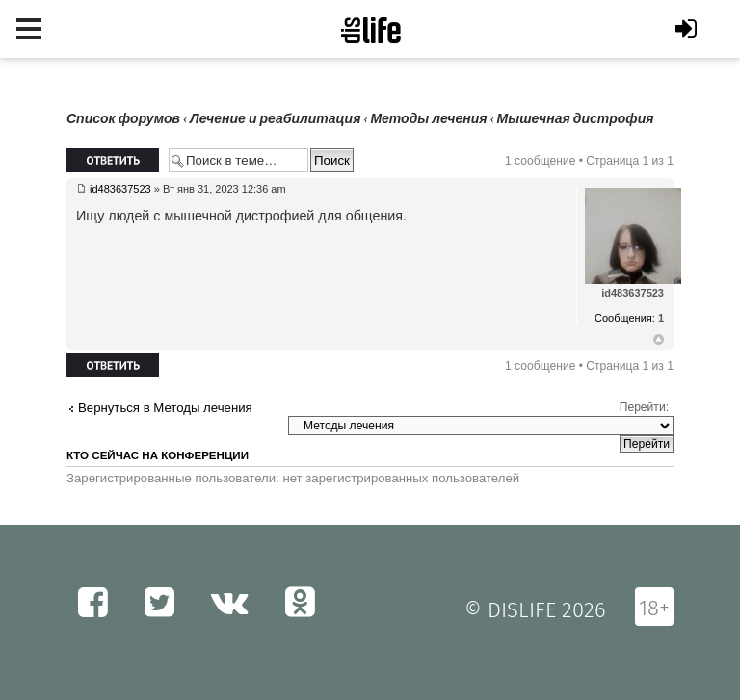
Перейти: (644, 407)
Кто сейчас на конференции (158, 455)
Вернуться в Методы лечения (165, 408)
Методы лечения (428, 119)
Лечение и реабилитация (275, 119)
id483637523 (120, 189)
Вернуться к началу (659, 340)
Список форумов (123, 119)
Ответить (113, 160)
